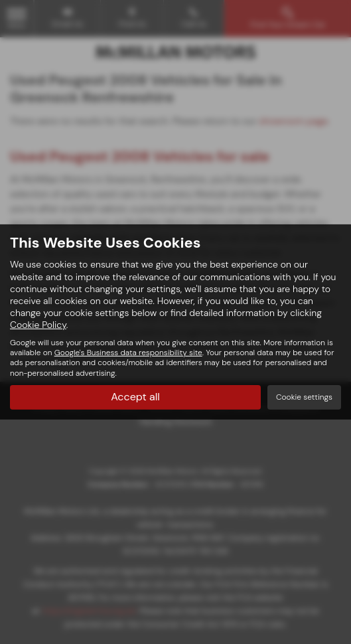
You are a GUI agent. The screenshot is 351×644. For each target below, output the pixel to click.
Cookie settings (304, 397)
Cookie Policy (38, 325)
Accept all (135, 397)
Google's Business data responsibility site (128, 353)
